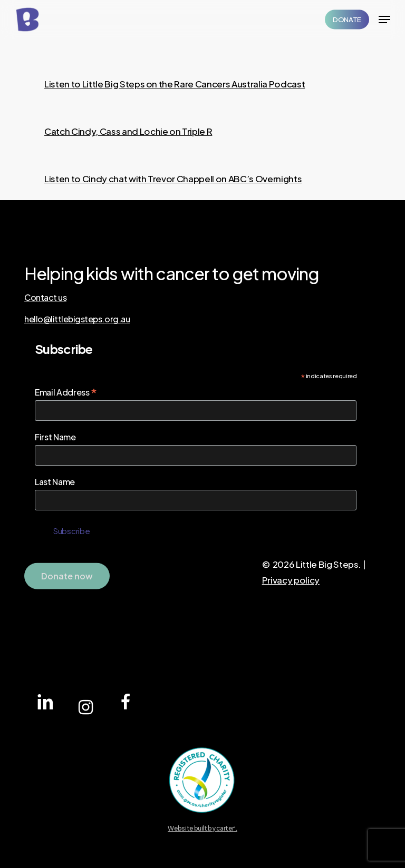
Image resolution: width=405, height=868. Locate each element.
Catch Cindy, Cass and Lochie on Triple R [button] (128, 131)
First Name (55, 437)
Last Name (55, 482)
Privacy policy (291, 580)
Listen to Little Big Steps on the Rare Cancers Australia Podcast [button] (175, 84)
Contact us (45, 298)
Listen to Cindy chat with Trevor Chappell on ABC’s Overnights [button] (173, 179)
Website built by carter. (202, 828)
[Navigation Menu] (384, 19)
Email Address (66, 392)
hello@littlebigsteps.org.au (77, 319)
